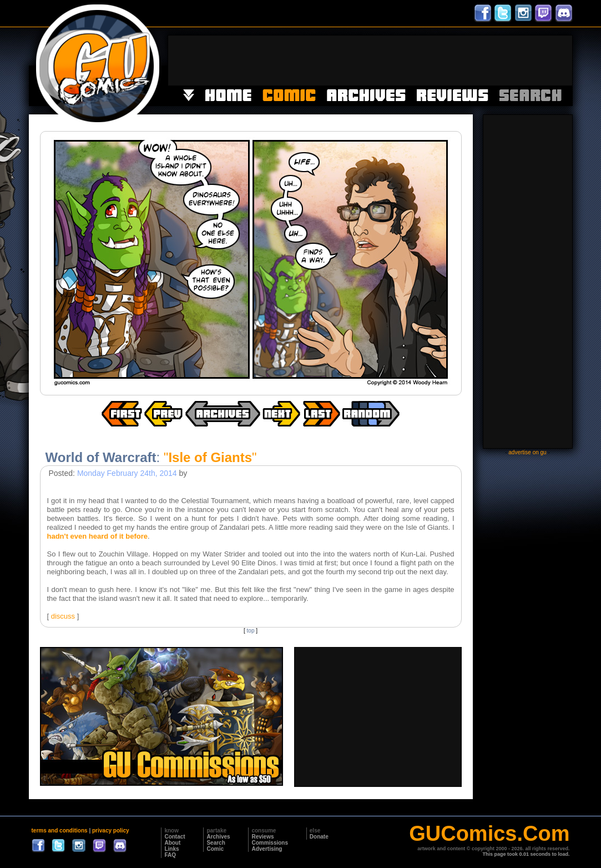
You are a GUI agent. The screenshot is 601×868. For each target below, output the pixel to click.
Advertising (267, 849)
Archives (218, 837)
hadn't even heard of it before (98, 536)
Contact (175, 837)
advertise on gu (527, 452)
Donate (319, 837)
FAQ (170, 855)
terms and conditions (60, 831)
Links (171, 849)
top (251, 631)
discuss (63, 616)
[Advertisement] (370, 61)
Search (216, 843)
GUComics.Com (489, 834)
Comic (215, 849)
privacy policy (111, 831)
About (172, 843)
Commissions (270, 843)
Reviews (262, 837)
